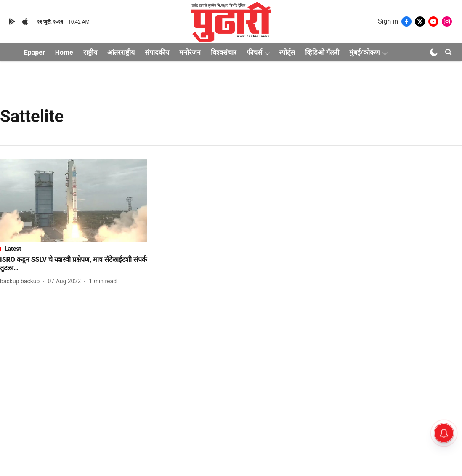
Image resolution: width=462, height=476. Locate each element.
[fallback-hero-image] (74, 201)
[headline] (74, 264)
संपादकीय (157, 52)
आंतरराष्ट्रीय (121, 52)
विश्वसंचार (224, 52)
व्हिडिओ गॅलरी (322, 52)
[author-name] (21, 281)
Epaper (35, 52)
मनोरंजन (190, 52)
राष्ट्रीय (90, 52)
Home (64, 52)
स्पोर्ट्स (287, 52)
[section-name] (74, 249)
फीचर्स (254, 52)
